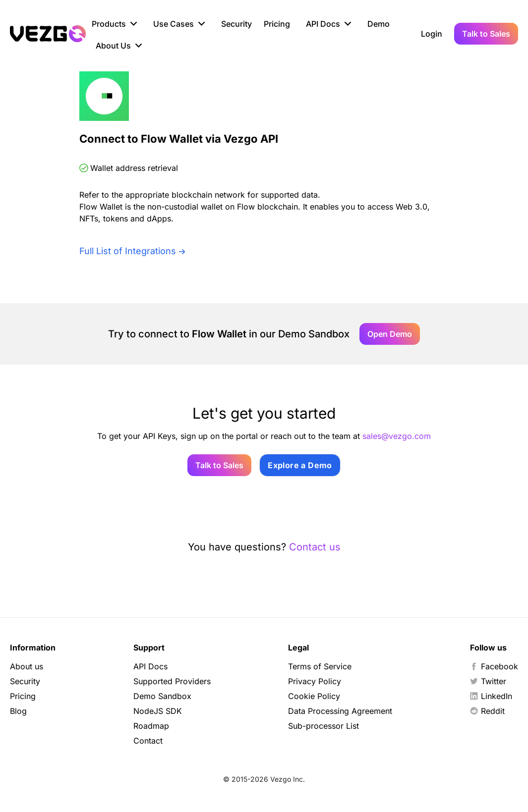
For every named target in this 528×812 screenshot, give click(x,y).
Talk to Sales (486, 34)
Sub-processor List (323, 726)
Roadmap (151, 726)
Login (432, 34)
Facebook (494, 666)
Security (236, 24)
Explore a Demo (300, 465)
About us (27, 666)
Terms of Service (320, 666)
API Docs (150, 666)
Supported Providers (172, 681)
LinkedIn (491, 696)
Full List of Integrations (128, 251)
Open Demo (390, 334)
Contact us (315, 547)
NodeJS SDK (158, 711)
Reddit (487, 711)
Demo (379, 24)
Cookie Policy (314, 696)
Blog (18, 711)
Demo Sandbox (162, 696)
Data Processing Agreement (340, 711)
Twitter (488, 681)
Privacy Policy (315, 681)
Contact (148, 741)
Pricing (277, 24)
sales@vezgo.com (397, 436)
